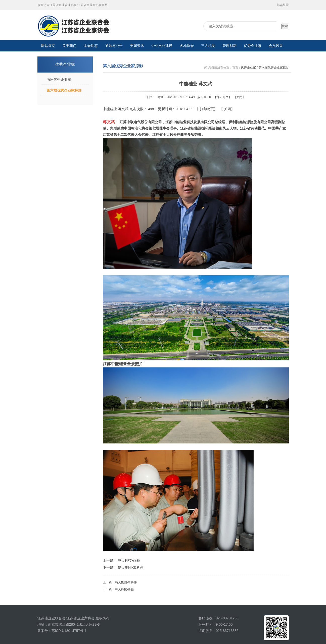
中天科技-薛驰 (129, 560)
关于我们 (69, 46)
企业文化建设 (162, 46)
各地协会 (187, 46)
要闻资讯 (137, 46)
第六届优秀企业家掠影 (64, 90)
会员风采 (276, 46)
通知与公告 (114, 46)
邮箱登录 (283, 5)
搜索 (285, 26)
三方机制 (208, 46)
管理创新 (229, 46)
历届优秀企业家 (59, 80)
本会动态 (91, 46)
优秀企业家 (253, 46)
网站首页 (48, 46)
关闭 (239, 97)
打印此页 (222, 97)
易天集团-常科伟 (131, 567)
